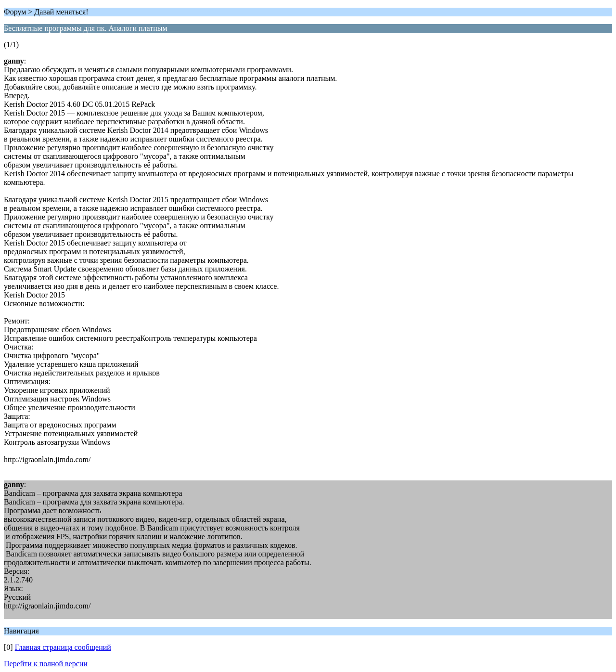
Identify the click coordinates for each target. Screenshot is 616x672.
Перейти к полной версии (46, 664)
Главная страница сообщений (63, 647)
